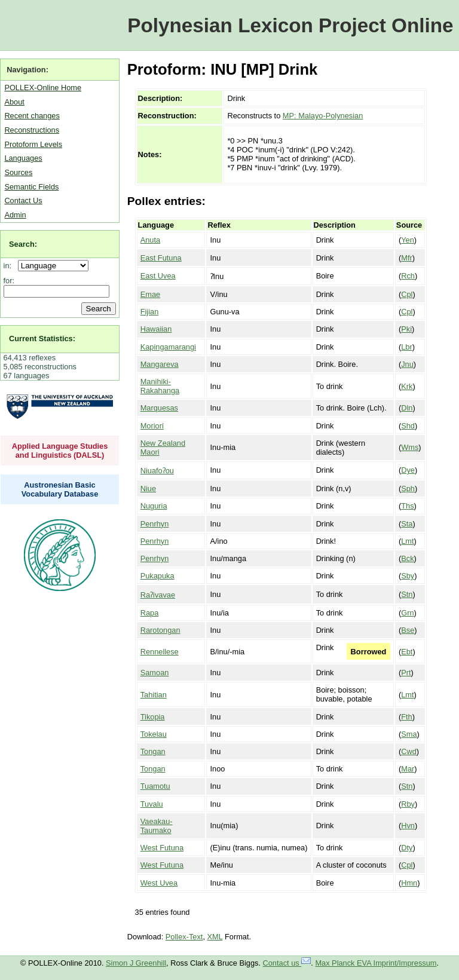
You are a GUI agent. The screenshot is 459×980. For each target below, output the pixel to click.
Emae (150, 294)
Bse (408, 630)
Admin (15, 215)
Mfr (406, 258)
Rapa (150, 613)
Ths (407, 506)
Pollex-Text (184, 937)
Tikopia (153, 717)
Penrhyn (155, 524)
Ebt (407, 652)
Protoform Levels (33, 144)
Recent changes (32, 116)
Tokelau (154, 734)
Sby (408, 576)
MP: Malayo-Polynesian (323, 116)
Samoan (155, 673)
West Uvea (159, 883)
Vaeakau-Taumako (157, 826)
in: (10, 266)
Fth (407, 717)
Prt (406, 673)
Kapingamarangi (168, 347)
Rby (408, 804)
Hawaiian (156, 329)
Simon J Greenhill (136, 963)
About (14, 102)
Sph (408, 489)
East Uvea (158, 276)
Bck (407, 558)
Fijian (150, 312)
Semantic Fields (31, 187)
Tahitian (154, 695)
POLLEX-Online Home (43, 88)
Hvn (408, 826)
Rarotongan (160, 630)
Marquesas (159, 408)
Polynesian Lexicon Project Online (290, 25)
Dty (407, 848)
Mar (408, 769)
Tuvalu (152, 804)
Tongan (153, 751)
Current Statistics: (42, 339)
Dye (408, 470)
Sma (409, 734)
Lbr (407, 347)
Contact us (287, 963)
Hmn (409, 883)
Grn (407, 613)
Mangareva (160, 364)
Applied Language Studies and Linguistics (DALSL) (60, 451)
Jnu (407, 364)
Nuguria (154, 506)
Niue (148, 489)
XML (215, 937)
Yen (408, 240)
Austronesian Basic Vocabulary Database (60, 489)
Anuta (150, 240)
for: (9, 281)
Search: (23, 244)
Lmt (407, 541)
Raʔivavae (158, 595)
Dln (407, 408)
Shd (408, 426)
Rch (408, 276)
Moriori (152, 426)
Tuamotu (155, 786)
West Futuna (162, 848)
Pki (406, 329)
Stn (407, 594)
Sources (18, 172)
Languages (23, 158)
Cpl (407, 294)
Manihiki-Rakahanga (160, 386)
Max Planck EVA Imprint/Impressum (376, 963)
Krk (407, 386)
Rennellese (160, 652)
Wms (410, 447)
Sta (407, 524)
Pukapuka (157, 576)
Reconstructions (32, 130)
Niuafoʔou (157, 471)
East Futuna (161, 258)
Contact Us (23, 200)
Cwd (409, 751)
